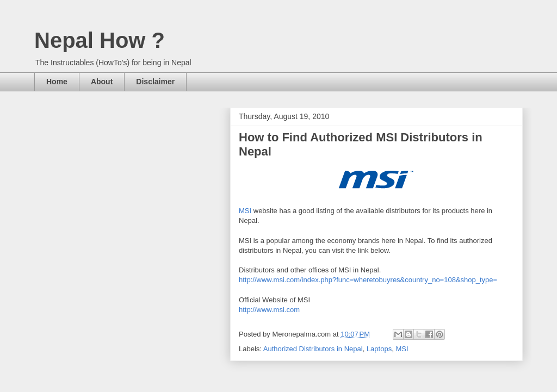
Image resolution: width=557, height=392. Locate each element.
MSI (245, 211)
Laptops (379, 349)
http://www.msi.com (269, 310)
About (102, 82)
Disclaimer (155, 82)
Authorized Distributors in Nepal (313, 349)
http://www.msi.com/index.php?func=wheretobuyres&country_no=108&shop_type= (368, 280)
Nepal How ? (100, 40)
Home (57, 82)
